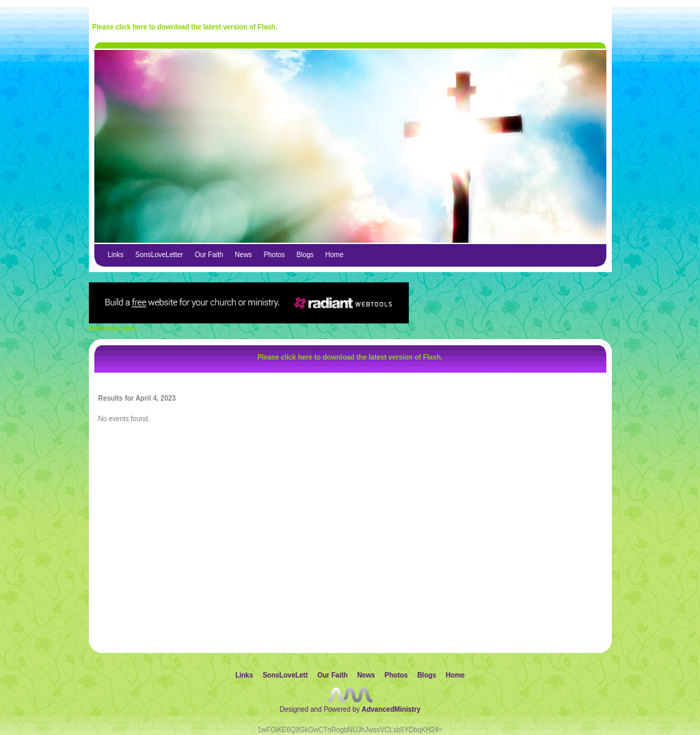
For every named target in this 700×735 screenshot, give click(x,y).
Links (116, 255)
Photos (274, 255)
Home (335, 255)
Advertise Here (113, 329)
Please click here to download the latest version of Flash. (185, 27)
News (244, 255)
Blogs (305, 255)
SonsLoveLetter (159, 255)
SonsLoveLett (285, 675)
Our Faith (209, 255)
